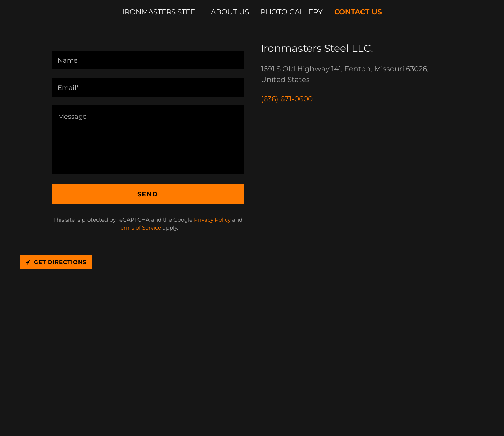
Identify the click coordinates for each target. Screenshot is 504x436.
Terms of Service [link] (139, 228)
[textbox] (148, 60)
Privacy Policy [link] (212, 220)
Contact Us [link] (358, 12)
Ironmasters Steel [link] (161, 12)
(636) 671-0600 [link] (287, 99)
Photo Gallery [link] (292, 12)
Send (148, 194)
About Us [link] (230, 12)
